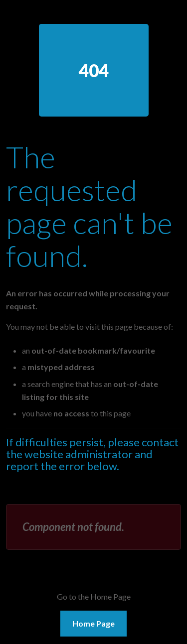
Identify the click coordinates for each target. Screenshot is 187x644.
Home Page (93, 623)
